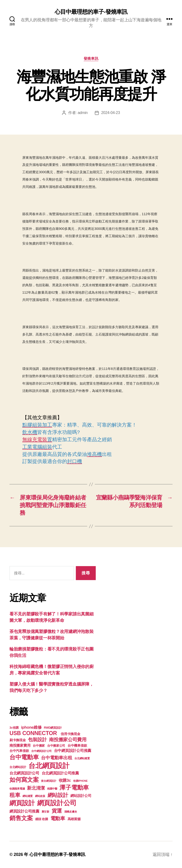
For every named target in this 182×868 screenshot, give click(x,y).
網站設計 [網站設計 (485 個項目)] (58, 795)
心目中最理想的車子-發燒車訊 (91, 12)
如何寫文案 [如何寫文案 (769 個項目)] (24, 780)
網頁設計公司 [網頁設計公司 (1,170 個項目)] (57, 803)
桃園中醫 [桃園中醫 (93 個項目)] (52, 789)
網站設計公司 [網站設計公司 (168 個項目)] (81, 796)
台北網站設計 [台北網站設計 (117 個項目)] (18, 767)
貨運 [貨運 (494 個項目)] (57, 811)
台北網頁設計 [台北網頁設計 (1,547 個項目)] (49, 766)
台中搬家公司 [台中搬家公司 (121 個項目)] (56, 746)
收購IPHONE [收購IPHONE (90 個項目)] (80, 781)
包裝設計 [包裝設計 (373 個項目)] (37, 740)
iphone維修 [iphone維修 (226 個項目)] (31, 727)
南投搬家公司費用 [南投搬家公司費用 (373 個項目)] (68, 740)
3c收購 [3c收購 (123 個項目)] (14, 728)
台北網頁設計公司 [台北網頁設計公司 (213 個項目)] (24, 773)
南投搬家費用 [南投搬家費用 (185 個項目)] (20, 745)
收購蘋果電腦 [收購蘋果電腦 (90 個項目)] (17, 789)
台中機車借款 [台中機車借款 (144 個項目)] (77, 746)
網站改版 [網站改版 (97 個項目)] (40, 796)
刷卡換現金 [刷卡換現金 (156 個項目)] (18, 740)
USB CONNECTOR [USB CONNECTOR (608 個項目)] (34, 733)
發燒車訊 (91, 58)
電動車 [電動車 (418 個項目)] (58, 818)
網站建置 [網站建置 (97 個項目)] (28, 796)
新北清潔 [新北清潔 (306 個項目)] (36, 788)
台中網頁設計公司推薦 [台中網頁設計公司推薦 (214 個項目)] (73, 750)
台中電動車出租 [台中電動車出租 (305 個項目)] (57, 758)
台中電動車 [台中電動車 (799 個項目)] (24, 757)
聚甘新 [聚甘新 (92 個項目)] (45, 812)
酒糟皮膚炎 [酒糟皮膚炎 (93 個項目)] (71, 812)
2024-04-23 (111, 113)
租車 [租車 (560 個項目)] (15, 795)
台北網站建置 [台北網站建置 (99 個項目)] (82, 758)
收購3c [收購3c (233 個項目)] (65, 780)
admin (83, 113)
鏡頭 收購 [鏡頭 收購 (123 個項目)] (42, 819)
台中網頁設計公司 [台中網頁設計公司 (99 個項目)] (41, 751)
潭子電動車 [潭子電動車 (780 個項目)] (74, 788)
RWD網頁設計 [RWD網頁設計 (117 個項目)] (53, 728)
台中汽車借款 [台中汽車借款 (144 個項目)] (19, 751)
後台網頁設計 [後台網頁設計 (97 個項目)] (49, 781)
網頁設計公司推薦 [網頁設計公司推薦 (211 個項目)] (24, 811)
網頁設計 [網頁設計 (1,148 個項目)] (22, 803)
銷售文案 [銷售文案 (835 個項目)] (21, 818)
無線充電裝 (37, 439)
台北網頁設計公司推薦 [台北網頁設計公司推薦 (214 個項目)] (60, 773)
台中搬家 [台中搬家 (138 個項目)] (39, 746)
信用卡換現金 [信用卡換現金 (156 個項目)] (70, 734)
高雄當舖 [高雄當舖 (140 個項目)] (74, 819)
